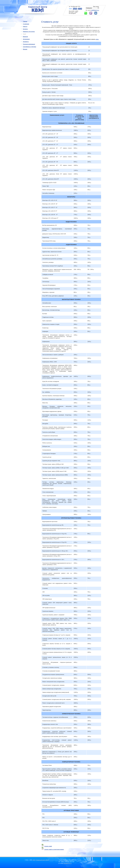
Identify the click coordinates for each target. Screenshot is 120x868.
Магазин (25, 49)
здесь (97, 39)
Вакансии (25, 37)
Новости (25, 26)
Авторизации (26, 39)
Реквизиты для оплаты (29, 32)
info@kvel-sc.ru (95, 10)
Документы (26, 42)
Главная (25, 21)
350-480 (77, 9)
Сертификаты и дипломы (29, 47)
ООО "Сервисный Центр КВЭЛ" (41, 860)
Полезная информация (29, 44)
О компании (26, 24)
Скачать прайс (47, 846)
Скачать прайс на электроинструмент (53, 849)
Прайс (25, 34)
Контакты (25, 29)
